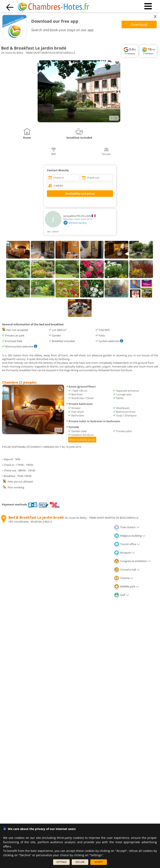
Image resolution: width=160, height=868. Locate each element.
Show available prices (82, 440)
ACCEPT (99, 862)
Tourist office (127, 544)
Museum (124, 553)
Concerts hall (127, 570)
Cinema (124, 578)
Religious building (130, 536)
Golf (121, 595)
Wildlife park (126, 586)
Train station (127, 527)
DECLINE (80, 862)
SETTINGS (61, 862)
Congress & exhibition (132, 561)
